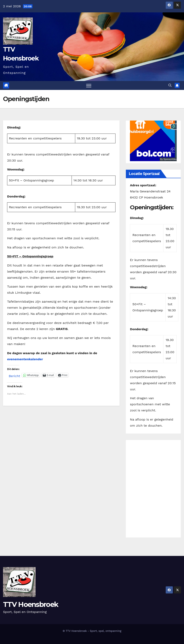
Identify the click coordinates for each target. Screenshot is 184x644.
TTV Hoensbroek (31, 604)
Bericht (14, 376)
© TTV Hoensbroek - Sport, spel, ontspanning (92, 631)
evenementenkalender (25, 359)
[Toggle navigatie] (89, 86)
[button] (170, 85)
